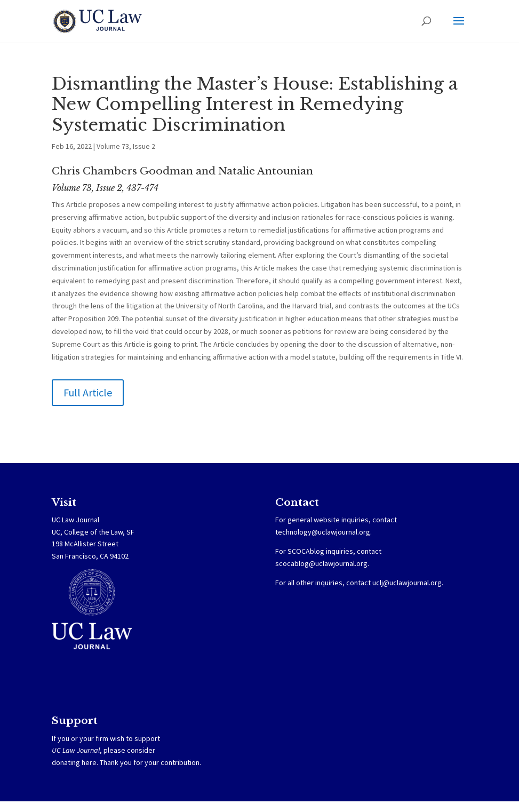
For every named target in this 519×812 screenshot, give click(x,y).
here (89, 762)
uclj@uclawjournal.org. (408, 583)
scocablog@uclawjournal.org (321, 563)
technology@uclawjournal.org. (324, 532)
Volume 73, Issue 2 (126, 146)
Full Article (88, 392)
